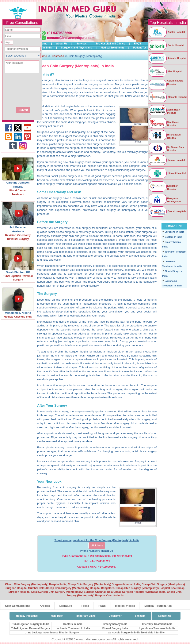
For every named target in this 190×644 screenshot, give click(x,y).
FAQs (102, 606)
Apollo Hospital (166, 32)
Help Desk (57, 616)
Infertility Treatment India (157, 624)
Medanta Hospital (168, 97)
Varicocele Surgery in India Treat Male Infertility (136, 633)
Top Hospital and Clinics (110, 44)
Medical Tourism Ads (158, 606)
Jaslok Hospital (167, 160)
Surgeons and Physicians (76, 48)
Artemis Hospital (167, 58)
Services (81, 44)
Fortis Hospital (166, 45)
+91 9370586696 (59, 33)
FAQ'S (138, 44)
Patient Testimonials (145, 48)
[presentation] (45, 90)
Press (85, 606)
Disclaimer (115, 616)
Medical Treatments (112, 48)
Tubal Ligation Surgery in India (31, 624)
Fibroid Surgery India (115, 628)
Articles (45, 606)
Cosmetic (58, 56)
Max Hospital (165, 71)
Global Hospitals (167, 211)
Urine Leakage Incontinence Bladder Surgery (52, 633)
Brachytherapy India (115, 624)
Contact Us (165, 616)
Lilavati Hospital (167, 173)
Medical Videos (125, 606)
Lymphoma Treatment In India (157, 628)
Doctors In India (173, 237)
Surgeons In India (174, 232)
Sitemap (140, 616)
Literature (66, 606)
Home (44, 44)
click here (97, 546)
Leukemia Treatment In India (73, 628)
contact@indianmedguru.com (71, 38)
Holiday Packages (27, 616)
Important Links (86, 616)
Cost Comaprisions (18, 606)
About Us (62, 44)
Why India (46, 48)
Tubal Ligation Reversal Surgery (31, 628)
